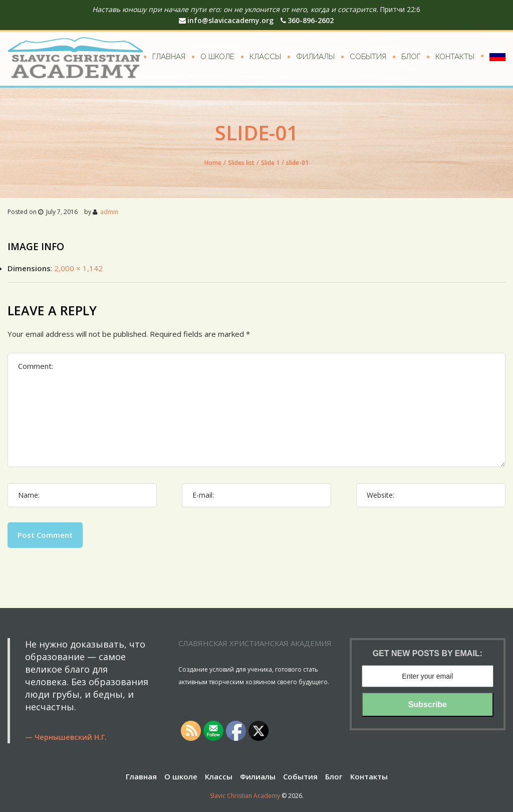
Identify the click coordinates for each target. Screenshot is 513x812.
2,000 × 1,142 (78, 268)
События (368, 57)
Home (213, 163)
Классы (265, 57)
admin (109, 212)
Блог (411, 57)
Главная (169, 57)
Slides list (241, 163)
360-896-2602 (307, 20)
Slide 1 (270, 163)
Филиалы (315, 57)
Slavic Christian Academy (245, 796)
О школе (217, 57)
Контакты (455, 57)
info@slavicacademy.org (226, 20)
